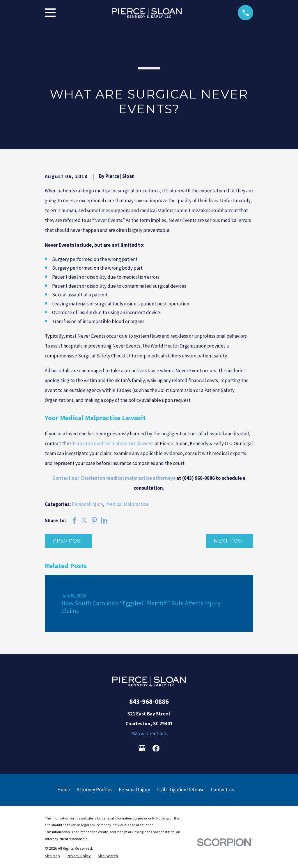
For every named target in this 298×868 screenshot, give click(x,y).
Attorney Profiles (94, 790)
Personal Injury (87, 504)
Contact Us (222, 790)
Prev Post (69, 541)
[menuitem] (52, 856)
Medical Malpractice (127, 504)
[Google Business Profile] (142, 748)
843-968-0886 (149, 701)
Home (64, 790)
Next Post (229, 541)
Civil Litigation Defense (181, 790)
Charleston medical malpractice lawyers (112, 443)
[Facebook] (156, 748)
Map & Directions (149, 733)
